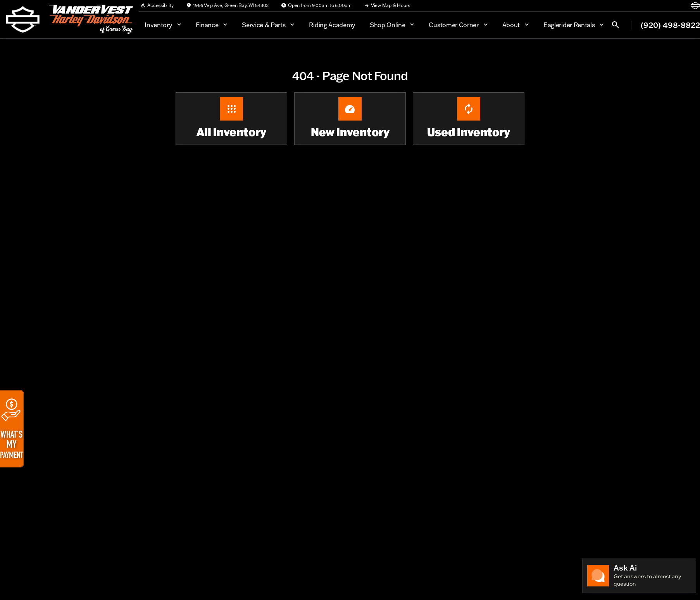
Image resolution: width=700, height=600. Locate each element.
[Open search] (616, 25)
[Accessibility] (157, 5)
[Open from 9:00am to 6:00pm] (316, 5)
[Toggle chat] (639, 576)
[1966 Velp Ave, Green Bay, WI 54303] (227, 5)
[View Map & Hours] (387, 5)
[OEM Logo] (23, 19)
